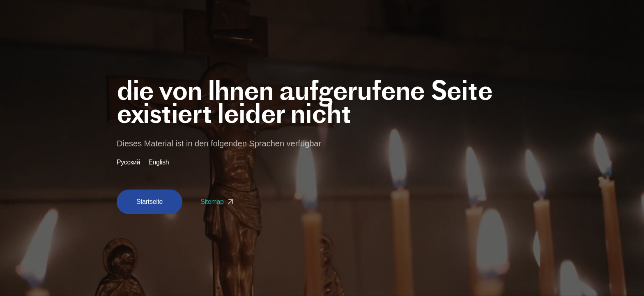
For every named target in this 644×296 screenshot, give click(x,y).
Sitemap (218, 202)
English (159, 162)
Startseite (149, 202)
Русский (128, 162)
